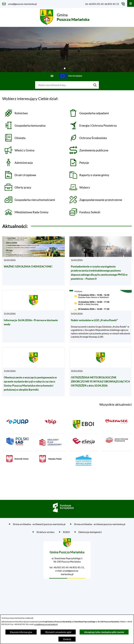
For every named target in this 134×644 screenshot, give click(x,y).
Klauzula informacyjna (21, 632)
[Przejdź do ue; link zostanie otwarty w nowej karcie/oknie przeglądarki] (70, 76)
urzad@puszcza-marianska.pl (46, 624)
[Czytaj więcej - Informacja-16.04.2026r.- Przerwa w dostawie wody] (34, 316)
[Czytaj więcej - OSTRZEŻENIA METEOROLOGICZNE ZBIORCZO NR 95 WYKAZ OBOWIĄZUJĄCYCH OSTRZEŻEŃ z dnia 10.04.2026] (101, 372)
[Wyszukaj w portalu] (63, 85)
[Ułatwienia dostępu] (52, 76)
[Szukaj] (95, 85)
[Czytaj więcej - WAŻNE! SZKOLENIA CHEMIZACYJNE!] (34, 261)
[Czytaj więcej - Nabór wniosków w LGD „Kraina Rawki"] (101, 316)
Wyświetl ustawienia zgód (58, 632)
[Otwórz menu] (131, 3)
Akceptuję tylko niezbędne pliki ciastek (104, 632)
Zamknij (67, 639)
